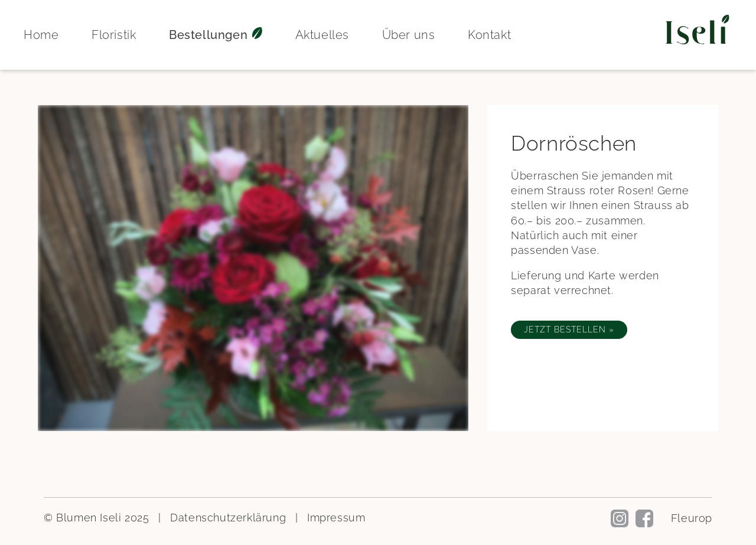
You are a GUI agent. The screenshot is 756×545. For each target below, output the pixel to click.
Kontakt (489, 35)
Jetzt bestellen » (569, 329)
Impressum (336, 518)
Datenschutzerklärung (228, 518)
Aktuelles (322, 35)
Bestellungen (216, 35)
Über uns (409, 35)
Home (41, 35)
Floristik (114, 35)
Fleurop (692, 518)
